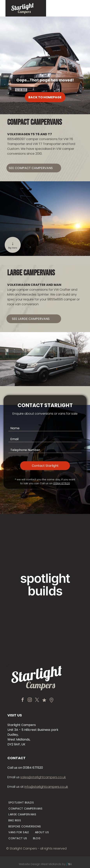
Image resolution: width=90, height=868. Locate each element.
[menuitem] (21, 799)
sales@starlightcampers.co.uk (43, 773)
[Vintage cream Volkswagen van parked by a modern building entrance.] (66, 540)
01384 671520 (62, 479)
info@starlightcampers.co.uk (46, 783)
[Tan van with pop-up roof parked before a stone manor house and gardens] (24, 540)
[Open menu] (76, 8)
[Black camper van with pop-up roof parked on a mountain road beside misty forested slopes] (66, 623)
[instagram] (30, 697)
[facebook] (23, 697)
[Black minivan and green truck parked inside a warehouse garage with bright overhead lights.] (24, 623)
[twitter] (37, 697)
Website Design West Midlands (40, 860)
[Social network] (44, 697)
